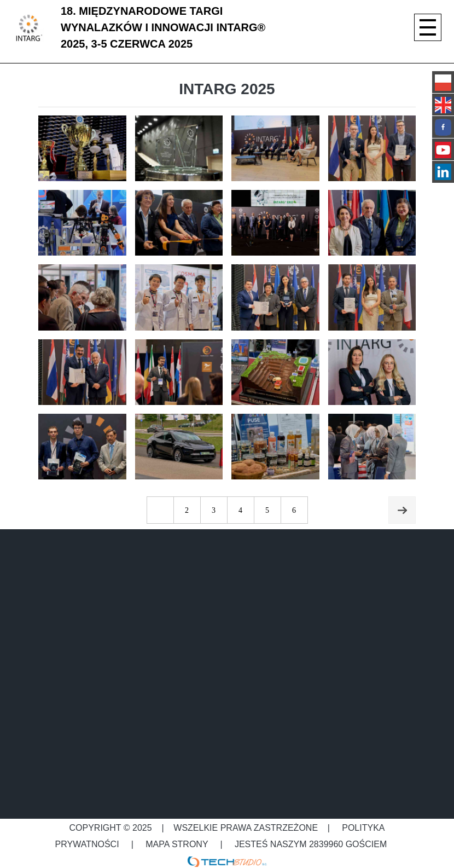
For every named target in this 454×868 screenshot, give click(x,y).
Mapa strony (177, 844)
